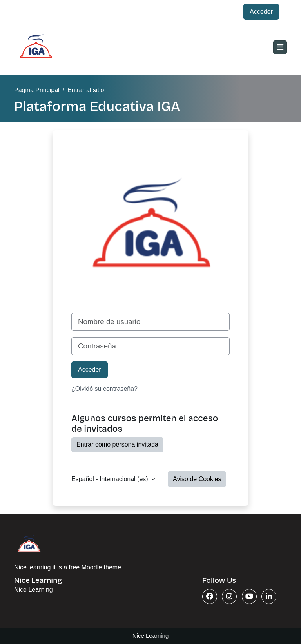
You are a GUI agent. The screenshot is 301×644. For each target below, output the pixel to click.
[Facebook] (210, 597)
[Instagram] (229, 597)
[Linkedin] (269, 597)
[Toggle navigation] (280, 47)
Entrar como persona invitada (117, 444)
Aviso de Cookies (197, 479)
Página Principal (37, 90)
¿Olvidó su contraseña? (104, 389)
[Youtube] (249, 597)
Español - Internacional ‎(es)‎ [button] (111, 479)
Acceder (261, 12)
